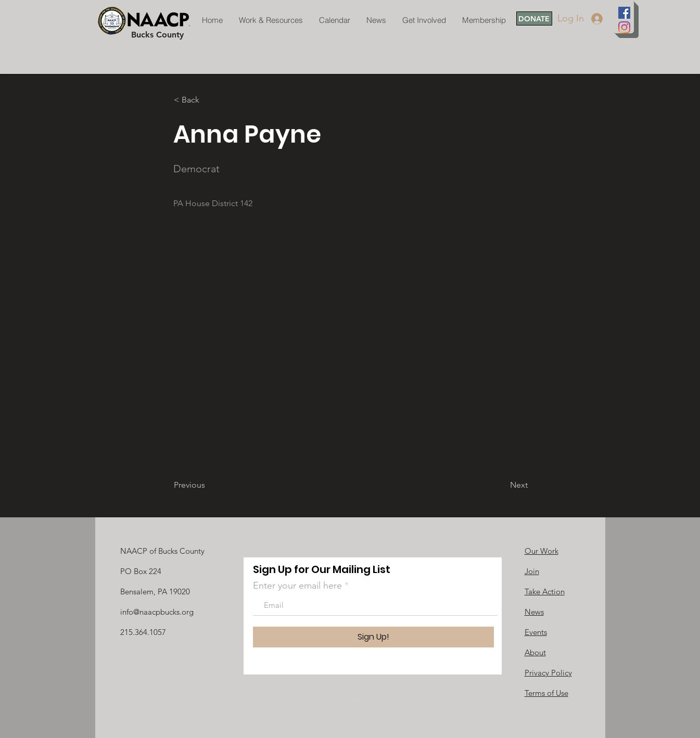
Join (532, 571)
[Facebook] (624, 13)
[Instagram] (624, 27)
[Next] (502, 485)
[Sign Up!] (373, 637)
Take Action (545, 591)
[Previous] (208, 485)
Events (536, 632)
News (534, 612)
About (535, 652)
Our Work (542, 551)
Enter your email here (297, 586)
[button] (208, 100)
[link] (360, 700)
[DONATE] (534, 18)
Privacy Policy (548, 673)
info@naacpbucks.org (157, 612)
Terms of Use (546, 693)
